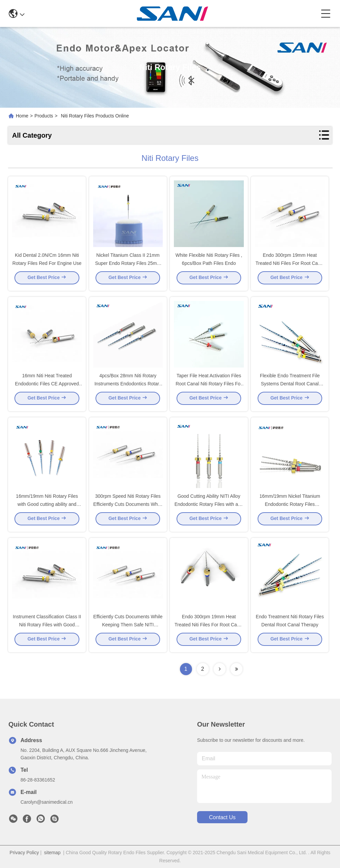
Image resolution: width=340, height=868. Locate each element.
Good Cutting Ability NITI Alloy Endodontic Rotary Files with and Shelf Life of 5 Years (209, 506)
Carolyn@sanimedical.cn (47, 802)
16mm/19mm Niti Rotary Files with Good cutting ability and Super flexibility (47, 506)
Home (22, 116)
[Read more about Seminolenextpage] (220, 669)
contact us (222, 817)
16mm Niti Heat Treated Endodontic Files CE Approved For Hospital (47, 386)
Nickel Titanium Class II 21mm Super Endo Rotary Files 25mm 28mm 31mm (128, 265)
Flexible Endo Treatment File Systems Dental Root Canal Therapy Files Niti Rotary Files (290, 386)
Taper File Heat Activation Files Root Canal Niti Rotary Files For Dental (209, 386)
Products (44, 116)
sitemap (52, 853)
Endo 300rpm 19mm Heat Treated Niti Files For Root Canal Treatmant (290, 265)
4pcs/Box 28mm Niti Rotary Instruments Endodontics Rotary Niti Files (128, 386)
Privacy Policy (24, 853)
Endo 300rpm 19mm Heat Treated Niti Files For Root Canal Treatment (209, 627)
